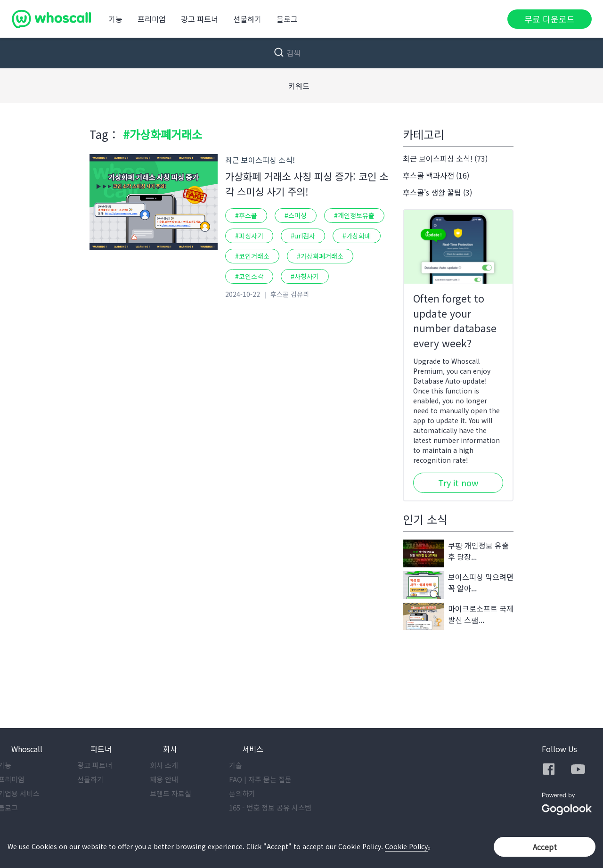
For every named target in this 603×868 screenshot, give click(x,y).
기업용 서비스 (32, 793)
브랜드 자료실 (184, 793)
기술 (249, 765)
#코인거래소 (252, 256)
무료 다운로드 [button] (550, 19)
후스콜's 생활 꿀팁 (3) (437, 192)
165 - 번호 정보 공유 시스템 (283, 807)
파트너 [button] (101, 749)
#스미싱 (296, 215)
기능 (115, 19)
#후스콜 (246, 215)
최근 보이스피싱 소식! (260, 160)
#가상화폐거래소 (320, 256)
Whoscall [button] (27, 749)
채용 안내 (177, 779)
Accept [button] (545, 847)
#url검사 (303, 236)
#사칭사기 (305, 276)
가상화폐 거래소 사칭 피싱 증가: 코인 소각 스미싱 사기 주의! (307, 184)
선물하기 (247, 19)
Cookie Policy (406, 846)
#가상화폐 (357, 236)
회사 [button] (170, 749)
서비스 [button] (253, 749)
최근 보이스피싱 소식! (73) (445, 158)
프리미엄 (152, 19)
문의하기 (255, 793)
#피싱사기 (249, 236)
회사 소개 (177, 765)
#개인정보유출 (354, 215)
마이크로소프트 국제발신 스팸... (458, 617)
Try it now (458, 483)
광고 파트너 (200, 19)
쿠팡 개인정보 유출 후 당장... (456, 553)
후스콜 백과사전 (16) (436, 175)
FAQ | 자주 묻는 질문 (273, 779)
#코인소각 (249, 276)
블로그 (287, 19)
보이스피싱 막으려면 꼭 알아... (458, 585)
